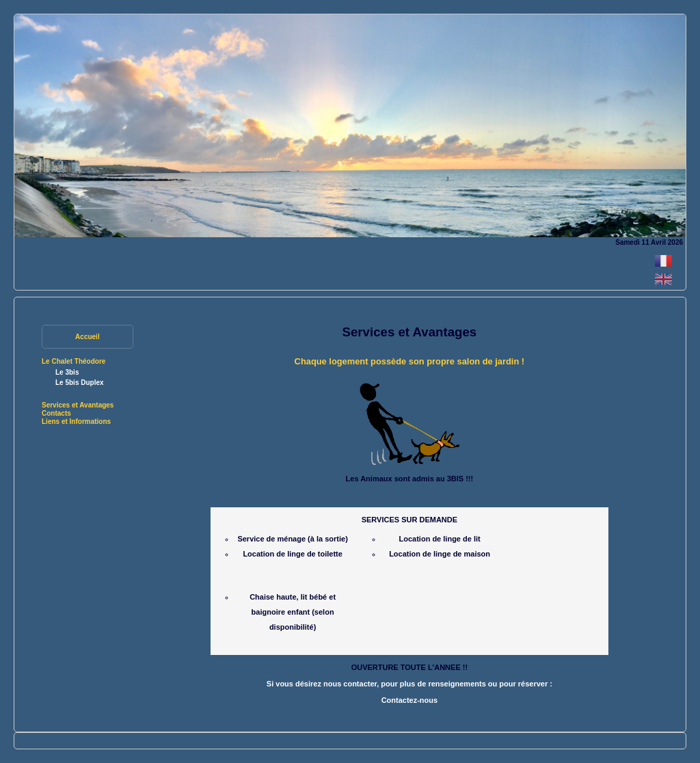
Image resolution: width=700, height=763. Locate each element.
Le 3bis (67, 372)
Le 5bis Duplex (80, 383)
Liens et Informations (76, 421)
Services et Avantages (78, 405)
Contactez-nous (410, 700)
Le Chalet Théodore (73, 361)
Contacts (56, 413)
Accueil (87, 337)
